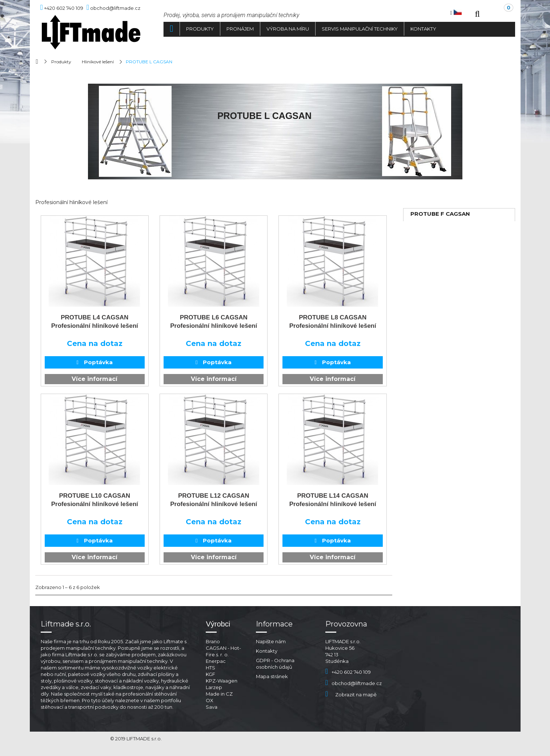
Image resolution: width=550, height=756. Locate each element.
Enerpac (216, 661)
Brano (213, 641)
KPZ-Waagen (222, 681)
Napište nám (271, 641)
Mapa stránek (272, 676)
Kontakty (423, 29)
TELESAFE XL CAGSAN (442, 225)
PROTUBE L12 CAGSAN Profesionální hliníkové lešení (214, 500)
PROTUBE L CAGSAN (440, 236)
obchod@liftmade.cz (354, 683)
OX (210, 700)
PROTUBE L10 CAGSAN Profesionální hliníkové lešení (95, 500)
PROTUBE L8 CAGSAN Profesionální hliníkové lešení (333, 322)
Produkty (200, 29)
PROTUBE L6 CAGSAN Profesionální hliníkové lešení (214, 322)
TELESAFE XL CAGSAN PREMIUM (442, 263)
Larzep (214, 687)
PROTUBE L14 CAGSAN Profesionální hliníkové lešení (333, 500)
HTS (210, 668)
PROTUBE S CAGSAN (440, 246)
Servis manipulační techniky (360, 29)
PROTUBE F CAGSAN (440, 214)
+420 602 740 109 (348, 672)
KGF (210, 674)
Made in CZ (219, 694)
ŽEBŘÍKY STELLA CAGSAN (447, 279)
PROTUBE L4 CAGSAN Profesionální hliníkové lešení (95, 322)
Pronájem (240, 29)
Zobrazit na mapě (351, 695)
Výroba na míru (288, 29)
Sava (212, 707)
